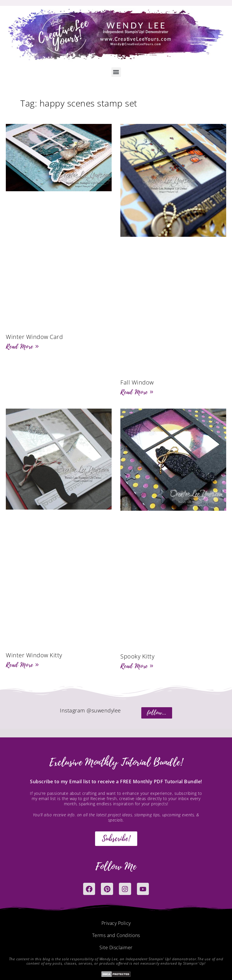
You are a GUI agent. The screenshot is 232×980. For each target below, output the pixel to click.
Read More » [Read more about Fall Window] (137, 392)
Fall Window (137, 382)
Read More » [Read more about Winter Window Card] (22, 346)
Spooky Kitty (137, 656)
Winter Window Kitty (34, 655)
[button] (116, 72)
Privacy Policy (116, 924)
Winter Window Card (34, 337)
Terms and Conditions (116, 936)
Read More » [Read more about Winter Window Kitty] (22, 665)
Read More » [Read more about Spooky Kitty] (137, 666)
